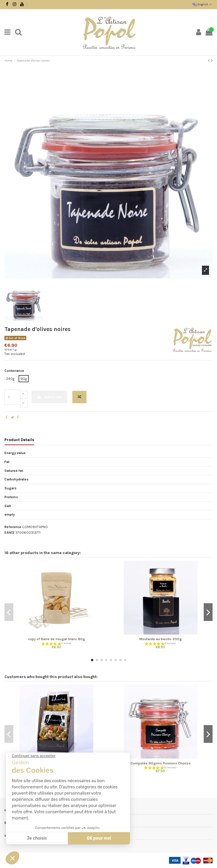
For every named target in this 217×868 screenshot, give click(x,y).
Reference (13, 527)
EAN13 (9, 533)
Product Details (19, 440)
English (202, 4)
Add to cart (49, 397)
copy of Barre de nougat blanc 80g (57, 639)
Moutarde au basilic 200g (161, 639)
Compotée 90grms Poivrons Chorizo (161, 763)
